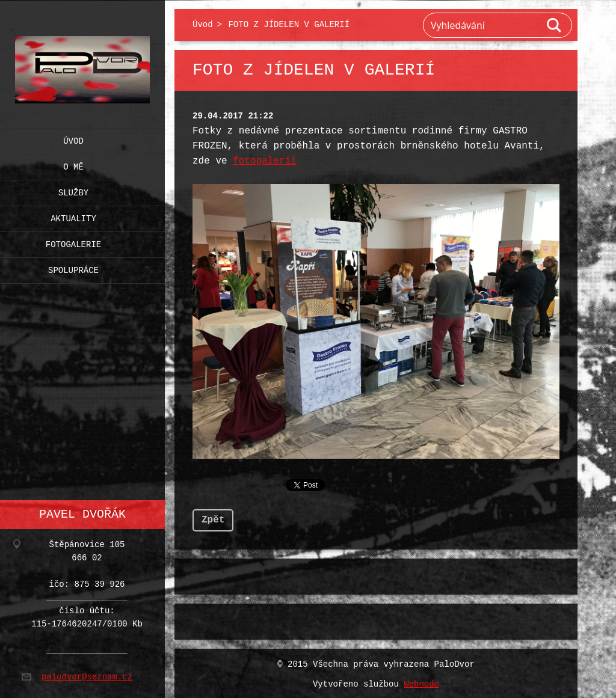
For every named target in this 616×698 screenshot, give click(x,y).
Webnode (421, 682)
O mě (73, 164)
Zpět (213, 518)
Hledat (555, 25)
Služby (73, 190)
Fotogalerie (73, 242)
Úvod (73, 139)
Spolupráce (73, 268)
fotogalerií (265, 161)
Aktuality (73, 216)
